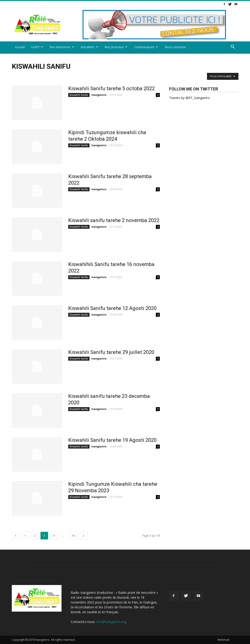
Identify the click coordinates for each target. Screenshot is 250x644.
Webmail (223, 640)
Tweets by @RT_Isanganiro (189, 98)
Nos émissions (62, 47)
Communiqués (146, 47)
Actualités (89, 47)
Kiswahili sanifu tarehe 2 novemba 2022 (114, 220)
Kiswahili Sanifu (79, 95)
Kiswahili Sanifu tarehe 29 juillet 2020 (111, 352)
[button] (233, 47)
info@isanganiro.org (111, 622)
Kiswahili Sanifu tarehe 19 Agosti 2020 (112, 440)
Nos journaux (116, 47)
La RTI (37, 47)
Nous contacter (176, 47)
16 (73, 536)
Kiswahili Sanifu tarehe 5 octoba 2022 (111, 88)
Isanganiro (99, 95)
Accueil (20, 47)
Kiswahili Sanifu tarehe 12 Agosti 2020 (112, 308)
